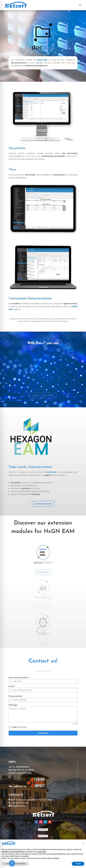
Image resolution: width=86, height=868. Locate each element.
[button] (83, 843)
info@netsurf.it (19, 806)
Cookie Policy (43, 836)
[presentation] (16, 729)
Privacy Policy (28, 726)
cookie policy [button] (42, 852)
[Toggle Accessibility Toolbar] (12, 863)
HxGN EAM (42, 60)
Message (23, 705)
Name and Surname (27, 679)
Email (22, 688)
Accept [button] (78, 864)
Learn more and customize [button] (15, 864)
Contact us (43, 733)
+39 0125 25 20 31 (20, 803)
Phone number (24, 697)
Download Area (43, 504)
